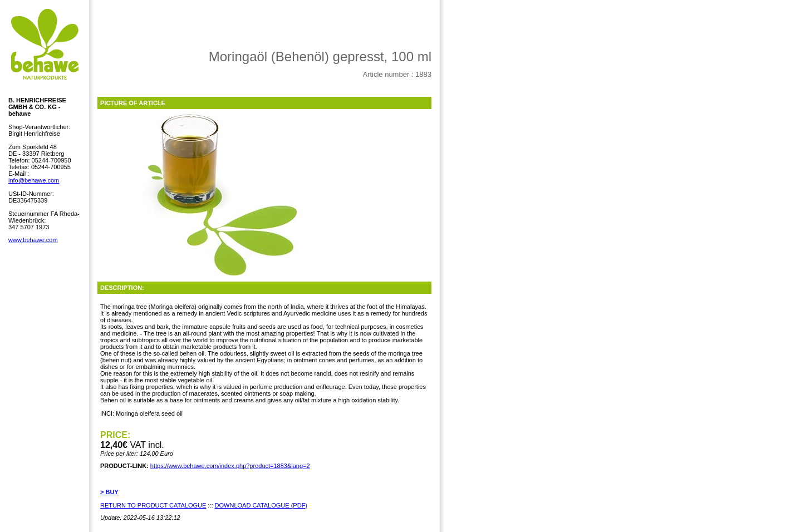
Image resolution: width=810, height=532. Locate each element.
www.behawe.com (33, 240)
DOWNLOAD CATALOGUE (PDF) (261, 505)
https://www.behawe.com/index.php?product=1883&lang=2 (230, 466)
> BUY (109, 492)
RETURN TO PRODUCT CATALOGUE (153, 505)
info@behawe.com (34, 180)
